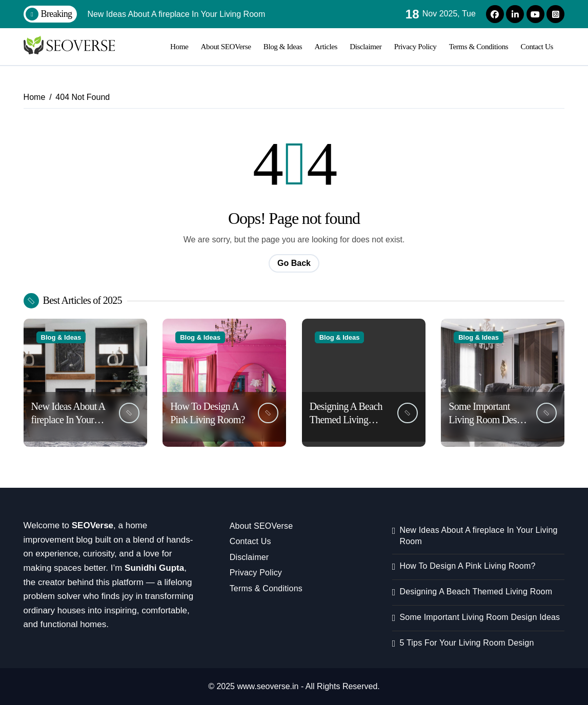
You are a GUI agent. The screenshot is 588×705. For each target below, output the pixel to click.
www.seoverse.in (268, 686)
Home (179, 46)
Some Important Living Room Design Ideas (489, 420)
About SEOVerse (226, 46)
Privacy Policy (415, 46)
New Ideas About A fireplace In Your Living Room (68, 420)
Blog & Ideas (283, 46)
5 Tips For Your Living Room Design (467, 643)
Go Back (294, 263)
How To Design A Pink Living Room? (467, 566)
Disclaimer (366, 46)
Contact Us (537, 46)
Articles (326, 46)
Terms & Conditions (479, 46)
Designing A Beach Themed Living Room (346, 420)
